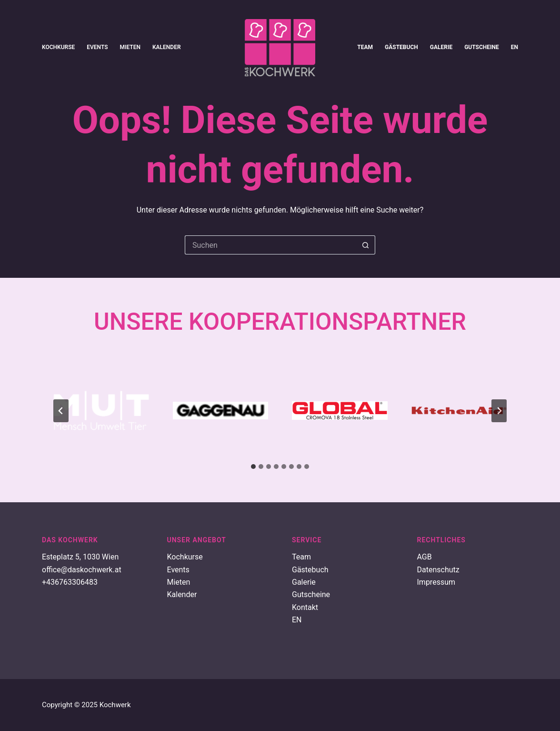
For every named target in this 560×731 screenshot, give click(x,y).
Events (97, 47)
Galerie (441, 47)
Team (365, 47)
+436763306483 (70, 582)
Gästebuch (401, 47)
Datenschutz (438, 570)
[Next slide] (499, 411)
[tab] (253, 467)
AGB (425, 557)
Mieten (130, 47)
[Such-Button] (366, 245)
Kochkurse (58, 47)
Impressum (436, 582)
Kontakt (305, 607)
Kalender (167, 47)
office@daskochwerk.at (82, 570)
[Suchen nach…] (270, 245)
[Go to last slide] (61, 411)
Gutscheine (482, 47)
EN (515, 47)
